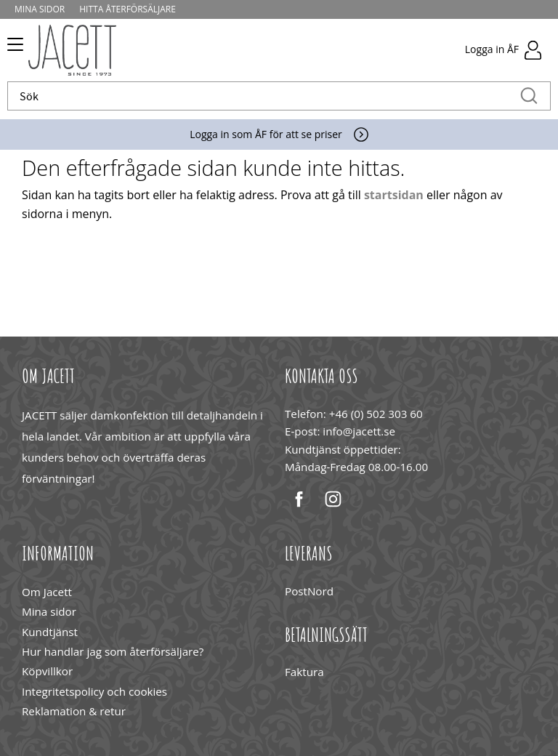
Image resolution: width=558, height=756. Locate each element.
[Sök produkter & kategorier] (264, 96)
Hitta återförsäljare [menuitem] (128, 9)
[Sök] (529, 96)
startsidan (394, 195)
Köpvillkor (47, 671)
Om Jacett (47, 592)
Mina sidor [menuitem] (40, 9)
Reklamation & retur (74, 711)
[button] (13, 49)
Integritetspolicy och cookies (94, 691)
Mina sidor (49, 611)
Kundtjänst (50, 632)
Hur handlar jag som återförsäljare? (113, 651)
